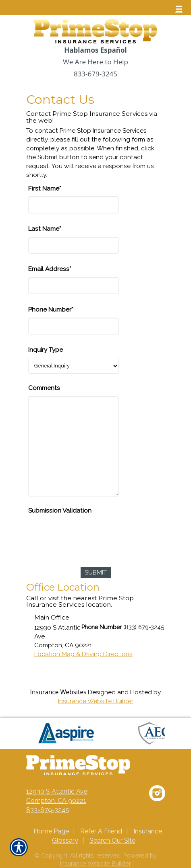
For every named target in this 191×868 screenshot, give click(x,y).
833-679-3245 (95, 74)
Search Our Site (112, 840)
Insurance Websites (58, 692)
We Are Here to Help (95, 62)
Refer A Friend (101, 831)
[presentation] (89, 534)
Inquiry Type (46, 350)
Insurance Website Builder (96, 701)
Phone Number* (51, 310)
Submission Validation (60, 511)
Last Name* (45, 229)
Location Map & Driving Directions (83, 654)
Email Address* (50, 269)
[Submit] (96, 573)
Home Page (51, 831)
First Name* (45, 189)
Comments (44, 388)
